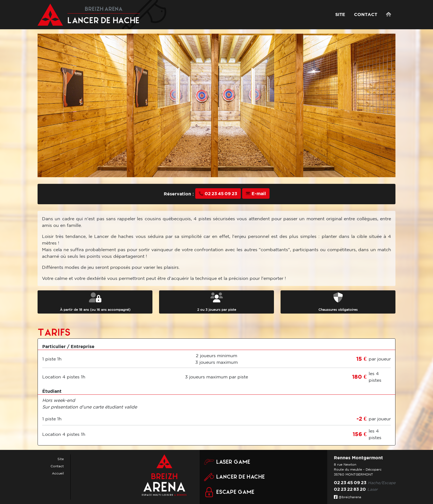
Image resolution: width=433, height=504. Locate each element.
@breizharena (348, 497)
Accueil (58, 473)
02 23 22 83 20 (350, 489)
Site (61, 459)
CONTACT (366, 14)
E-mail (256, 193)
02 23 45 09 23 (218, 193)
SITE (340, 14)
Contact (57, 466)
